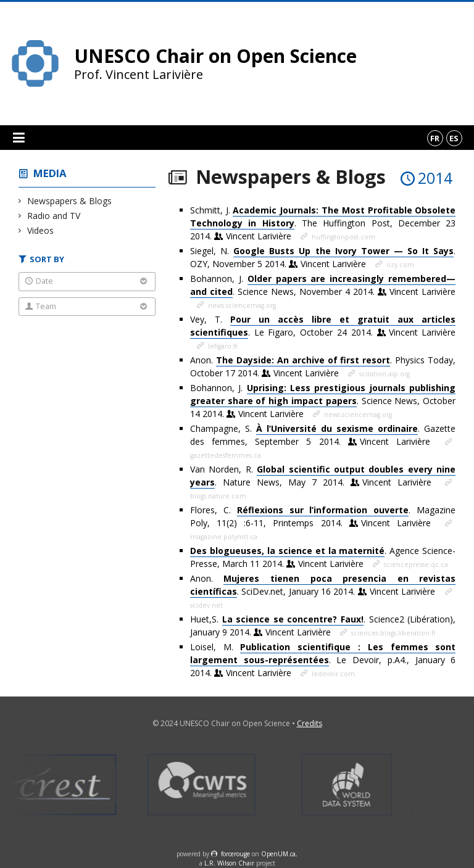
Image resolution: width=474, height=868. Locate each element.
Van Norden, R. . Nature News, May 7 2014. (323, 476)
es (454, 138)
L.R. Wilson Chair (229, 863)
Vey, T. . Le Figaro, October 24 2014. (323, 326)
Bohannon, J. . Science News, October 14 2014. (323, 401)
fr (435, 138)
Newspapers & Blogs (70, 201)
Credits (310, 723)
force (235, 854)
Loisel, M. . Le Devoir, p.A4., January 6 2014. (323, 660)
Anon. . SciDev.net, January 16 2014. (323, 585)
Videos (41, 230)
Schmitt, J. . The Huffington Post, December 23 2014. (323, 223)
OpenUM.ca (278, 854)
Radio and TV (54, 216)
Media (50, 173)
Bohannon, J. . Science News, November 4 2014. (323, 285)
